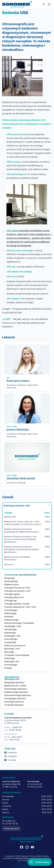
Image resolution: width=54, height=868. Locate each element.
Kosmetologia (11, 639)
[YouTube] (32, 847)
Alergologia (10, 578)
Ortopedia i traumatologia (17, 655)
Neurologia (9, 652)
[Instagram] (27, 847)
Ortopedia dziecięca (14, 705)
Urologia (8, 668)
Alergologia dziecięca (14, 682)
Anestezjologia (11, 581)
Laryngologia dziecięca (15, 698)
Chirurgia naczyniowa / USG (17, 591)
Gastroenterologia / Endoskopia (19, 623)
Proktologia (10, 658)
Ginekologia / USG (13, 626)
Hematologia (10, 629)
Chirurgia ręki (10, 601)
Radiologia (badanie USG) (27, 506)
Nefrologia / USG (12, 649)
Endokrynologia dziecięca (16, 692)
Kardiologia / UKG (12, 636)
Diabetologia (10, 613)
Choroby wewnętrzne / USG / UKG (20, 607)
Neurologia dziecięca (14, 702)
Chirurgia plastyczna (14, 597)
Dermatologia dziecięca (16, 689)
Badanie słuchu (12, 585)
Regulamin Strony (28, 856)
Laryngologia (10, 642)
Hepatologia (10, 633)
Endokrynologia (11, 620)
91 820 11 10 (17, 727)
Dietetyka (9, 617)
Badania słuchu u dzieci (15, 686)
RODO (39, 856)
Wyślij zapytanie (11, 829)
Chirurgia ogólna (12, 594)
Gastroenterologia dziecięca (18, 695)
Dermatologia (11, 610)
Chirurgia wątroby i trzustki (17, 604)
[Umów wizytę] (40, 862)
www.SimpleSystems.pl (27, 860)
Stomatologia (11, 665)
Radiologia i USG (12, 662)
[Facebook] (22, 847)
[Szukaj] (44, 4)
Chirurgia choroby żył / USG (17, 588)
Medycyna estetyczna (15, 646)
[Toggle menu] (49, 4)
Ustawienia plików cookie (25, 858)
